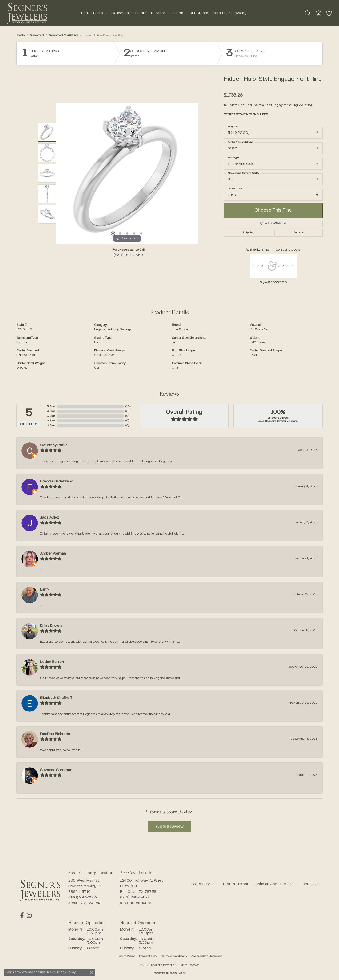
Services (158, 13)
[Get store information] (84, 903)
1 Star (51, 425)
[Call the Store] (83, 898)
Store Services (204, 884)
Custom (178, 13)
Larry (45, 590)
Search (34, 56)
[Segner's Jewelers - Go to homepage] (40, 890)
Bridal (84, 13)
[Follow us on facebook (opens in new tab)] (22, 915)
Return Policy (126, 956)
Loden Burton (52, 662)
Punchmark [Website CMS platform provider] (178, 973)
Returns (298, 233)
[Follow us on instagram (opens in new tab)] (28, 915)
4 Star (51, 411)
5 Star (51, 407)
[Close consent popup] (92, 972)
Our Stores (199, 13)
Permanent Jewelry (230, 13)
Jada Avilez (50, 518)
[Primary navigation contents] (162, 13)
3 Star (51, 416)
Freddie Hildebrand (57, 482)
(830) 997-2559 (128, 255)
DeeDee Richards (55, 734)
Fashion (100, 13)
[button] (308, 13)
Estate (141, 13)
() (128, 407)
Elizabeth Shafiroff (56, 698)
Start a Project (236, 884)
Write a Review (169, 827)
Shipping (248, 233)
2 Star (51, 421)
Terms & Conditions (174, 956)
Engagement (37, 35)
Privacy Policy (148, 956)
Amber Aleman (53, 554)
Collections (121, 13)
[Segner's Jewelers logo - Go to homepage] (27, 13)
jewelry (21, 35)
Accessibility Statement (206, 956)
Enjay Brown (51, 626)
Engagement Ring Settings (63, 35)
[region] (127, 173)
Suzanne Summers (57, 770)
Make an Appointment (274, 884)
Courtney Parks (54, 445)
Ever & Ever (180, 330)
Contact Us (309, 884)
